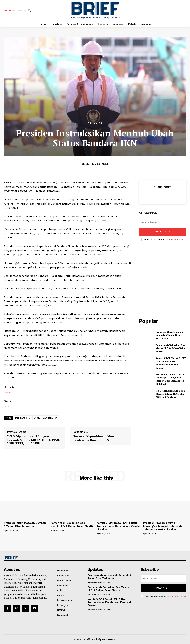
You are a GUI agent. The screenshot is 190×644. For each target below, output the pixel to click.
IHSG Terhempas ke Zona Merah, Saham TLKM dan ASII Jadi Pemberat (170, 394)
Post (8, 392)
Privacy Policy (176, 240)
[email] (163, 222)
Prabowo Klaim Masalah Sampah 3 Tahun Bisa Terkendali (169, 335)
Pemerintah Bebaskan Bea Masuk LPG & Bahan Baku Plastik (170, 348)
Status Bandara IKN (46, 418)
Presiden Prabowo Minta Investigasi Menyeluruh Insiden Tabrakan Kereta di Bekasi (170, 379)
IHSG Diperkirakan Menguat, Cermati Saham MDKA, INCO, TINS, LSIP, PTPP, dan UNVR (34, 440)
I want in (162, 232)
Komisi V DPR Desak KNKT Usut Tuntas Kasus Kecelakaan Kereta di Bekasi (171, 363)
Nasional (92, 582)
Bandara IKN (23, 418)
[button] (25, 10)
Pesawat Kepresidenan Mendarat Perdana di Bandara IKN (98, 438)
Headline (95, 123)
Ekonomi (92, 594)
